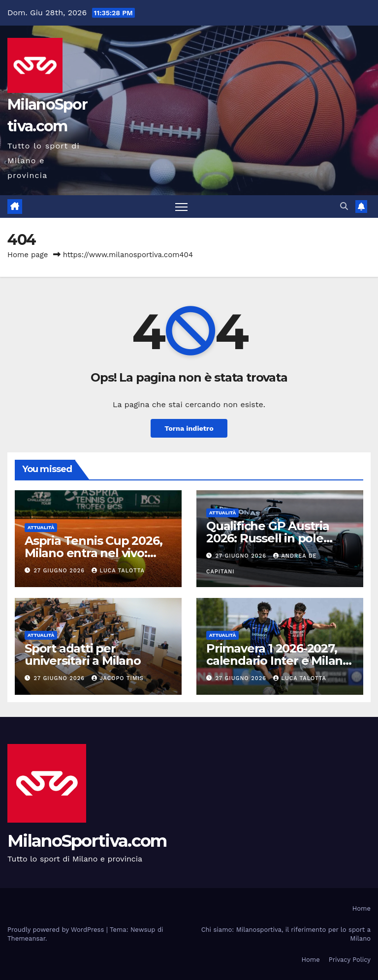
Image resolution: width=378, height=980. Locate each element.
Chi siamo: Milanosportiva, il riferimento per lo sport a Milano (286, 934)
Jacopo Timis (117, 678)
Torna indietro (189, 428)
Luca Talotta (118, 571)
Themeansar (26, 938)
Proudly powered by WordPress (57, 930)
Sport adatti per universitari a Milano (83, 654)
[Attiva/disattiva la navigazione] (181, 207)
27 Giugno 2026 (61, 571)
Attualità (41, 527)
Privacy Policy (350, 960)
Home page (28, 255)
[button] (344, 206)
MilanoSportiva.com (87, 841)
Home (362, 908)
